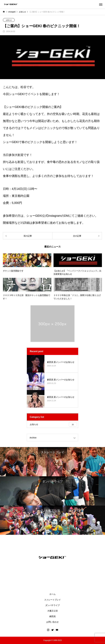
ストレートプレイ (52, 600)
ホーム (52, 594)
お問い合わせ (52, 622)
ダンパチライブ (52, 605)
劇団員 (52, 616)
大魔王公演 (52, 611)
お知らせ (9, 20)
